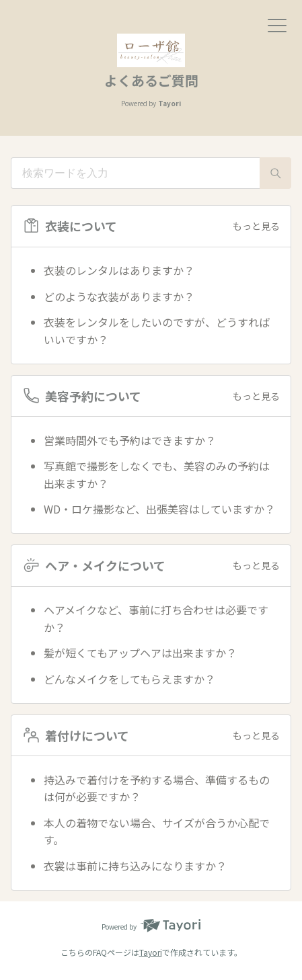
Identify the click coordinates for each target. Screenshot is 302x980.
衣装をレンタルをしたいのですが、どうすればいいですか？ (157, 331)
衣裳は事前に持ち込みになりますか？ (135, 866)
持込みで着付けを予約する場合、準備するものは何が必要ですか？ (157, 788)
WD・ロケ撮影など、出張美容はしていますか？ (159, 509)
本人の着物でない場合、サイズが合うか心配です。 (157, 831)
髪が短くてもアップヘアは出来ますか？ (140, 653)
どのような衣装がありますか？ (119, 296)
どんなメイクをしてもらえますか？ (129, 679)
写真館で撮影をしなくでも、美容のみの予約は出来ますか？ (157, 475)
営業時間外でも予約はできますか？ (130, 440)
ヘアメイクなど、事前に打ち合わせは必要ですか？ (156, 618)
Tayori (151, 952)
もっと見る (256, 226)
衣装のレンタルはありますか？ (119, 270)
